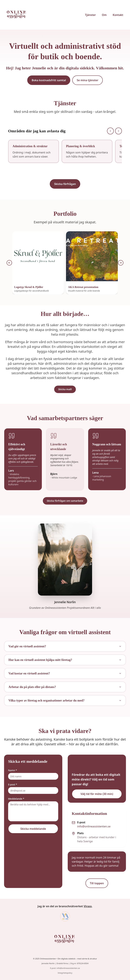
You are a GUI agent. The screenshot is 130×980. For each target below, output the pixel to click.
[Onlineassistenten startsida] (18, 15)
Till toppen (97, 883)
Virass (88, 906)
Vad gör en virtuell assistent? (65, 646)
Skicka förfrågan (65, 184)
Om (104, 15)
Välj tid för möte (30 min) (97, 794)
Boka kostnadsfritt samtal (49, 80)
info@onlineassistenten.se (94, 826)
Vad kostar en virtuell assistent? (65, 673)
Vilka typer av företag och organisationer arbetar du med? (65, 700)
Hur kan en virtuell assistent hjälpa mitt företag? (65, 660)
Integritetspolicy (65, 973)
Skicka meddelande (33, 829)
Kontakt (118, 15)
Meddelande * (16, 799)
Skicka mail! (65, 389)
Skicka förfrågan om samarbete (65, 501)
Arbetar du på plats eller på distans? (65, 687)
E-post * (13, 784)
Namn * (13, 770)
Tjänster (90, 15)
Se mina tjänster (87, 80)
